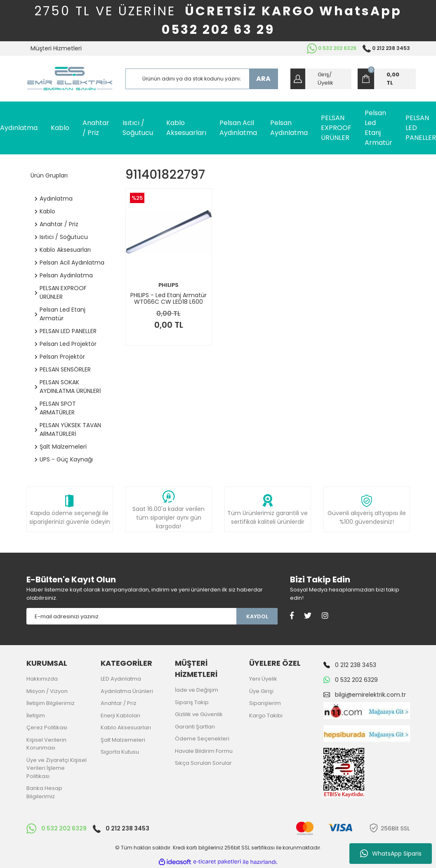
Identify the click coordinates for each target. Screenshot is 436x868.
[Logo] (70, 79)
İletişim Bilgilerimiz (51, 703)
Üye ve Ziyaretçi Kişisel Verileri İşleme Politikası (57, 768)
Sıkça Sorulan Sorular (203, 763)
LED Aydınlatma (121, 679)
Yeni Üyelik (263, 679)
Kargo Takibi (266, 715)
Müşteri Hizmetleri (56, 48)
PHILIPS (169, 285)
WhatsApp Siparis (391, 854)
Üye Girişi (261, 691)
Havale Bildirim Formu (204, 751)
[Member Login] (321, 79)
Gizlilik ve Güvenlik (199, 714)
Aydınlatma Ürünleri (127, 691)
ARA (263, 79)
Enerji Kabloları (120, 715)
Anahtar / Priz (119, 703)
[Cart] (387, 79)
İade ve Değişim (197, 690)
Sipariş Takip (192, 702)
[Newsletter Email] (132, 616)
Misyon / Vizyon (47, 691)
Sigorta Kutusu (120, 752)
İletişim (36, 715)
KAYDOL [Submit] (257, 616)
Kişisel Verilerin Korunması (46, 744)
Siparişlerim (265, 703)
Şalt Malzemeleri (123, 740)
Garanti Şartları (195, 727)
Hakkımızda (42, 679)
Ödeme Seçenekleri (202, 739)
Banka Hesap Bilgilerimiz (44, 792)
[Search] (202, 79)
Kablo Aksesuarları (126, 727)
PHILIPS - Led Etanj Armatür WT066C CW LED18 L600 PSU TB (169, 298)
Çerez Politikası (47, 727)
